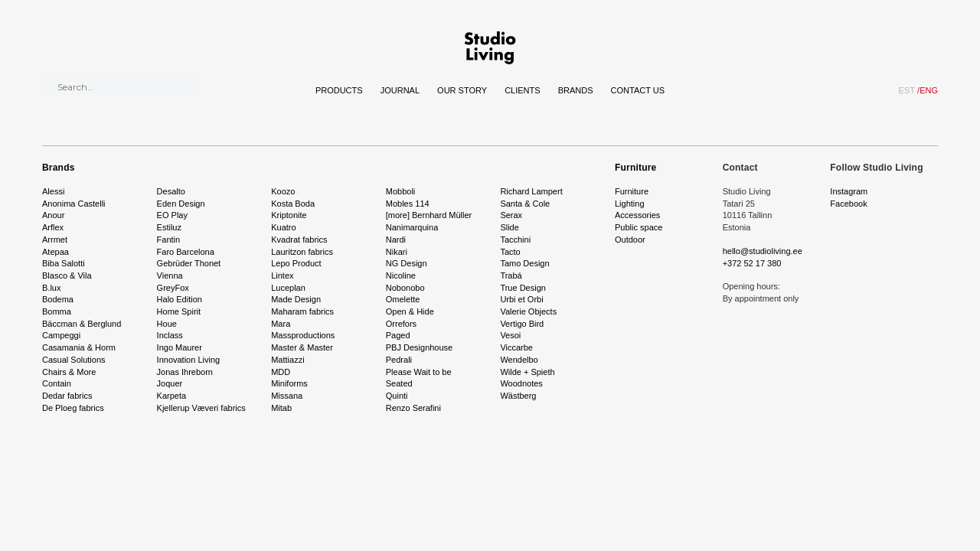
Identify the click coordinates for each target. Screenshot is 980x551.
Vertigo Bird (522, 324)
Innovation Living (189, 360)
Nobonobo (405, 288)
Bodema (58, 299)
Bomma (57, 311)
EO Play (172, 215)
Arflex (53, 227)
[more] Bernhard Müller (429, 215)
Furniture (635, 168)
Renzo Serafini (413, 408)
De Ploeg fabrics (73, 408)
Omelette (403, 299)
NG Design (407, 263)
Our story (462, 90)
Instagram (849, 191)
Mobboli (401, 191)
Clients (522, 90)
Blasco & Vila (67, 275)
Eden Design (181, 204)
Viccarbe (516, 347)
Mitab (281, 408)
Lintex (282, 275)
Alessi (53, 191)
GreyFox (173, 288)
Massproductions (303, 335)
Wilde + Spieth (527, 372)
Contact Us (638, 90)
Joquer (170, 383)
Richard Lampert (531, 191)
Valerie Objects (528, 311)
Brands (576, 90)
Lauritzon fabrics (302, 252)
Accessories (637, 215)
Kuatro (283, 227)
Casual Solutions (74, 360)
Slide (509, 227)
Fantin (169, 240)
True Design (523, 288)
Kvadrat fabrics (299, 240)
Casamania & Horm (79, 347)
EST (907, 90)
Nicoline (401, 275)
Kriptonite (289, 215)
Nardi (396, 240)
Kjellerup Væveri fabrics (201, 408)
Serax (511, 215)
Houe (167, 324)
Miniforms (289, 383)
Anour (53, 215)
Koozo (283, 191)
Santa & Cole (525, 204)
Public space (639, 227)
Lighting (630, 204)
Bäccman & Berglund (82, 324)
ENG (928, 90)
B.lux (51, 288)
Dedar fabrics (67, 396)
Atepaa (56, 252)
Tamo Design (524, 263)
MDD (281, 372)
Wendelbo (519, 360)
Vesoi (510, 335)
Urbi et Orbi (521, 299)
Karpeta (172, 396)
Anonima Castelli (74, 204)
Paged (398, 335)
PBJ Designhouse (419, 347)
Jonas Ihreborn (185, 372)
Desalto (171, 191)
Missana (287, 396)
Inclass (170, 335)
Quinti (397, 396)
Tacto (510, 252)
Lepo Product (296, 263)
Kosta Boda (293, 204)
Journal (400, 90)
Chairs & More (69, 372)
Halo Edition (180, 299)
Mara (281, 324)
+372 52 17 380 (752, 263)
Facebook (848, 204)
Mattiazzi (287, 360)
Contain (57, 383)
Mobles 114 (408, 204)
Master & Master (302, 347)
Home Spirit (179, 311)
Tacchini (515, 240)
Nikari (397, 252)
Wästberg (518, 396)
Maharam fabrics (302, 311)
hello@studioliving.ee (763, 251)
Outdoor (630, 240)
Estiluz (169, 227)
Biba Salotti (64, 263)
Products (339, 90)
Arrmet (55, 240)
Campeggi (61, 335)
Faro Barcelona (186, 252)
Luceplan (288, 288)
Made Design (296, 299)
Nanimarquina (412, 227)
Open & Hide (410, 311)
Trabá (511, 275)
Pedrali (399, 360)
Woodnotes (521, 383)
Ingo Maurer (180, 347)
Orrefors (401, 324)
